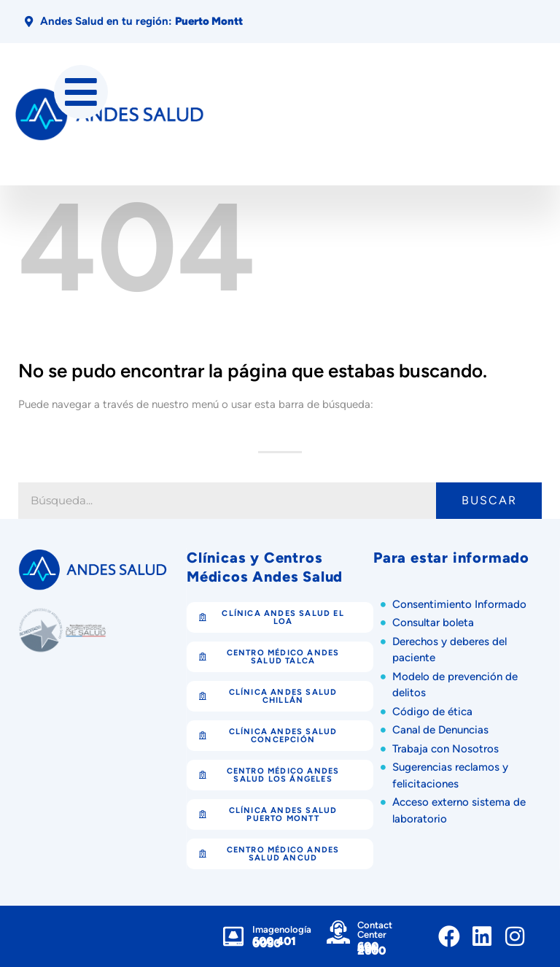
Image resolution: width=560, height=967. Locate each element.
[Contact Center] (338, 932)
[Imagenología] (233, 936)
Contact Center (375, 930)
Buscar (489, 500)
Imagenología (282, 929)
